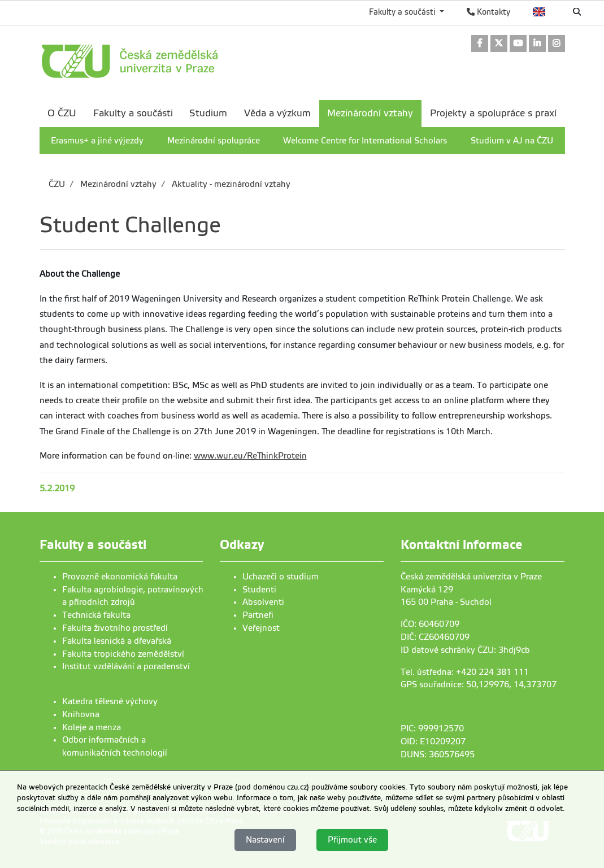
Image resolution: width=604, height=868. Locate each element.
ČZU (57, 184)
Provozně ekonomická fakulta (120, 577)
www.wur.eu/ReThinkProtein (250, 456)
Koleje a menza (92, 727)
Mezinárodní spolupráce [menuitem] (214, 141)
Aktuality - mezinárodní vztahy (230, 184)
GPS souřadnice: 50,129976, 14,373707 (479, 684)
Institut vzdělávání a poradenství (126, 666)
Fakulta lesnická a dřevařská (117, 641)
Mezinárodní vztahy (117, 184)
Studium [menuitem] (208, 113)
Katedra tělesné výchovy (110, 701)
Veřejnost (261, 628)
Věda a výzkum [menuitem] (277, 113)
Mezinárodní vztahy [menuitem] (370, 113)
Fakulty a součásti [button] (403, 12)
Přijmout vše (352, 840)
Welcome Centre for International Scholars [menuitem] (365, 141)
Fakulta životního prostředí (115, 628)
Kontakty (488, 12)
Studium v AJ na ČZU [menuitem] (512, 141)
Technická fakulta (96, 615)
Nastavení (265, 840)
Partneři (258, 615)
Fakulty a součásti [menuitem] (133, 113)
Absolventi (263, 602)
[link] (480, 44)
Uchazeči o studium (281, 577)
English (539, 12)
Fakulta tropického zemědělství (123, 654)
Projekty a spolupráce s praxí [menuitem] (493, 113)
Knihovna (81, 714)
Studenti (259, 590)
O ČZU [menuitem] (62, 113)
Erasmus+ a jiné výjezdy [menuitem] (97, 141)
